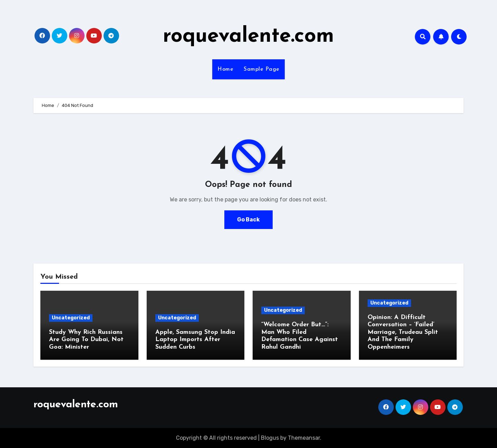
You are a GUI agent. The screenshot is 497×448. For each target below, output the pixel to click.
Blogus (270, 438)
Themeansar (304, 438)
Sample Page (262, 69)
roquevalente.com (248, 37)
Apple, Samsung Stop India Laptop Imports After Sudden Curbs (195, 340)
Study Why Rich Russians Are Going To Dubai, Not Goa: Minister (86, 340)
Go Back (248, 220)
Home (225, 69)
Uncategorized (71, 318)
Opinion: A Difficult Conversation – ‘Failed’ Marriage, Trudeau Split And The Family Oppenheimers (403, 332)
